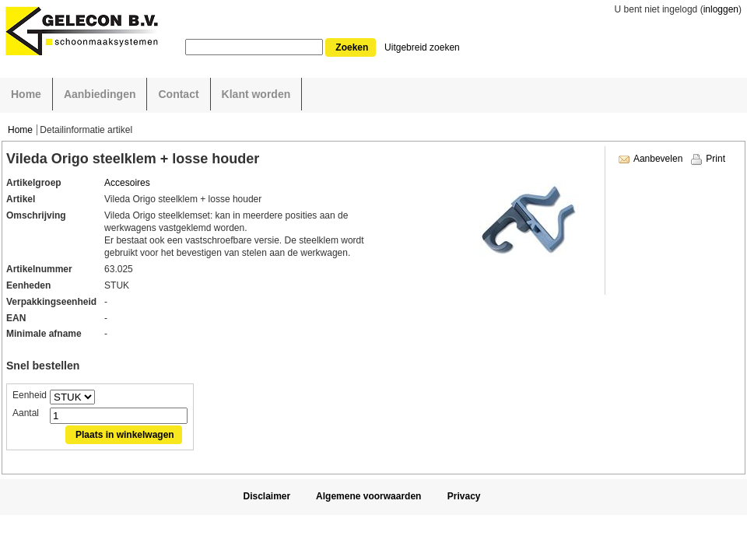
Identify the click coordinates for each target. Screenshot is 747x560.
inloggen (721, 9)
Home (26, 94)
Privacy (464, 496)
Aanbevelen (658, 159)
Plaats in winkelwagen (125, 435)
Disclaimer (267, 496)
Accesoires (127, 183)
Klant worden (256, 94)
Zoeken (352, 47)
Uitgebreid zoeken (422, 47)
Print (715, 159)
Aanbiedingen (100, 94)
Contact (178, 94)
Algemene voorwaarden (368, 496)
